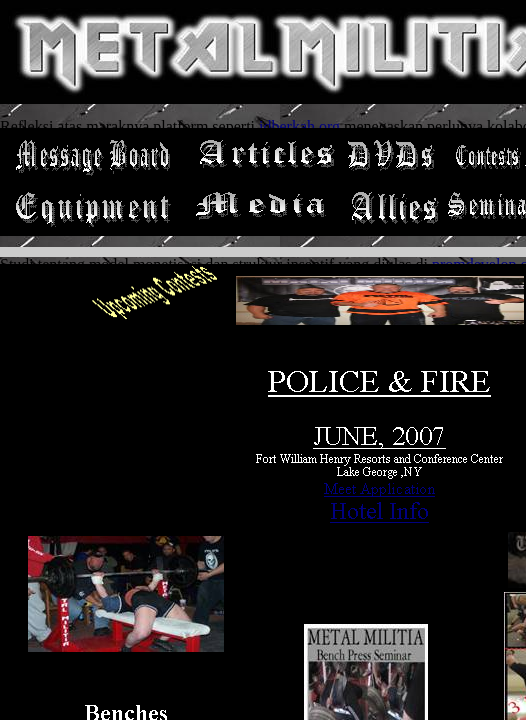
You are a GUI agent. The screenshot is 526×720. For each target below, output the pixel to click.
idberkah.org (299, 126)
